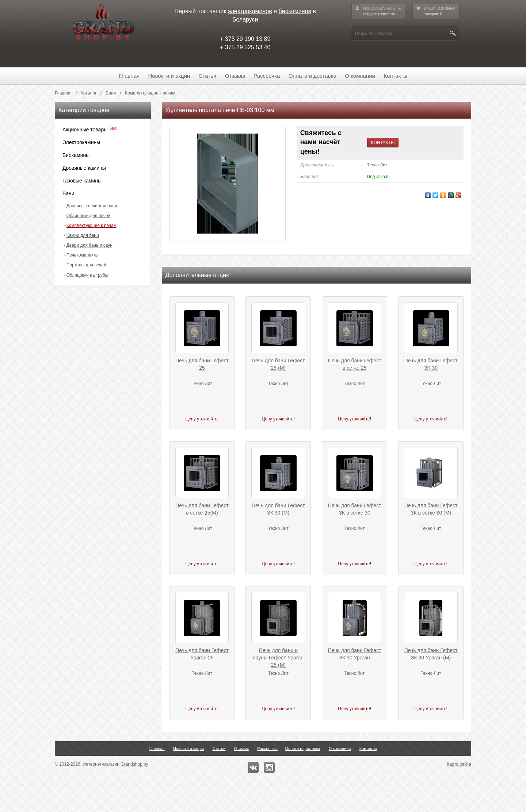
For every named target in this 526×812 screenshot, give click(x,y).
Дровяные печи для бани (92, 206)
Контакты (395, 76)
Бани (68, 193)
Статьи (208, 76)
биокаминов (295, 11)
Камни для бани (83, 235)
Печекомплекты (83, 255)
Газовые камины (82, 181)
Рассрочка (267, 76)
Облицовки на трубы (87, 275)
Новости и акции (169, 76)
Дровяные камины (84, 168)
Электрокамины (81, 142)
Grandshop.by (134, 764)
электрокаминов (250, 11)
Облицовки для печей (89, 216)
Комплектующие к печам (92, 226)
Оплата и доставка (312, 76)
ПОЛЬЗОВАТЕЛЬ (378, 11)
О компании (360, 76)
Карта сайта (459, 764)
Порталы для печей (86, 265)
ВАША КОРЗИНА (436, 11)
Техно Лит (377, 165)
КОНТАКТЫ (383, 143)
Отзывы (235, 76)
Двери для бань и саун (89, 245)
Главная (129, 76)
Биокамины (76, 155)
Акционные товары (85, 130)
